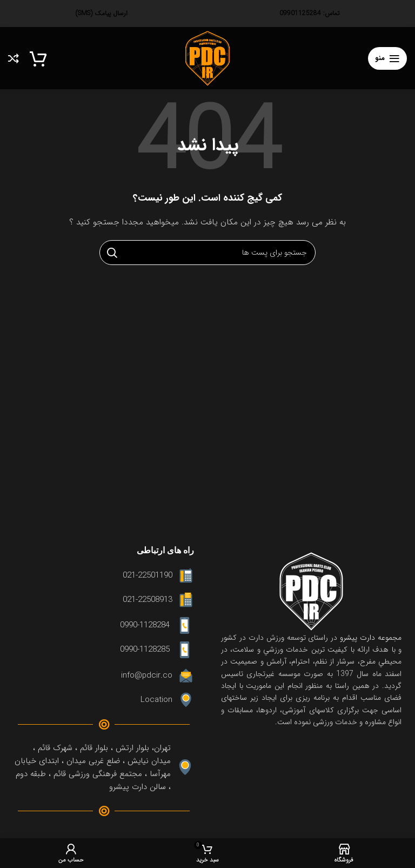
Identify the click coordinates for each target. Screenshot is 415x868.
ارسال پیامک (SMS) (102, 13)
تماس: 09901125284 (309, 13)
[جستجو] (207, 253)
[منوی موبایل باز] (387, 58)
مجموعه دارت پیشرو (369, 638)
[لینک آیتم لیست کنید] (104, 575)
